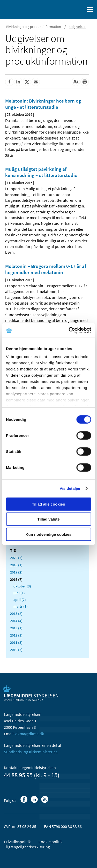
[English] (67, 10)
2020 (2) (16, 558)
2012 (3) (16, 635)
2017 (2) (16, 572)
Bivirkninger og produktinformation (34, 27)
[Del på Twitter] (27, 82)
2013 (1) (16, 628)
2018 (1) (16, 565)
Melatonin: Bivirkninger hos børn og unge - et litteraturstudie (43, 104)
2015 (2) (16, 614)
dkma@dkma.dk (30, 734)
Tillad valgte (48, 519)
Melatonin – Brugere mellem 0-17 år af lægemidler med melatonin (46, 269)
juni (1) (19, 593)
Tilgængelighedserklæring (27, 847)
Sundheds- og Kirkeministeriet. (31, 752)
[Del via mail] (36, 82)
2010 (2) (16, 650)
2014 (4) (16, 621)
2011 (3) (16, 642)
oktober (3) (22, 586)
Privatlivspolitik (17, 842)
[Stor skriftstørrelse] (76, 82)
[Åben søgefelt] (79, 10)
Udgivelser (77, 27)
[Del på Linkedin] (18, 82)
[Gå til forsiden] (26, 9)
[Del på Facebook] (9, 82)
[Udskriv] (85, 82)
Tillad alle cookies (48, 504)
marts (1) (21, 606)
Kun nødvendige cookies (49, 534)
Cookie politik (51, 842)
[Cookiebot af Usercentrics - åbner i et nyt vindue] (69, 330)
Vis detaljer (70, 488)
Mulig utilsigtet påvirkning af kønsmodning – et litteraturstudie (41, 172)
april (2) (20, 600)
